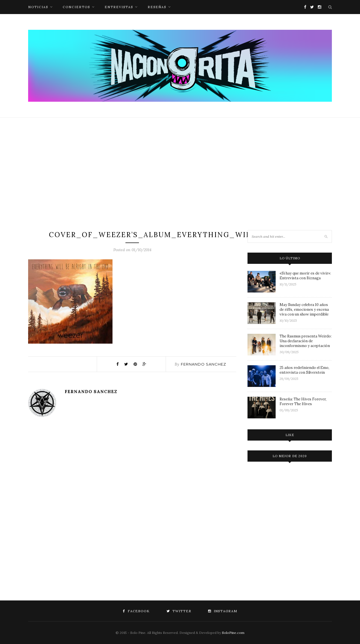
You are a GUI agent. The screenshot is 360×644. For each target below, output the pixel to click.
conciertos (76, 7)
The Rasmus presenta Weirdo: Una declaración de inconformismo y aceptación (306, 341)
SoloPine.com (233, 633)
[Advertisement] (180, 174)
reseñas (157, 7)
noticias (38, 7)
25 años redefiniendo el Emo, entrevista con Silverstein (304, 370)
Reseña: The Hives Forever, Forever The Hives (303, 402)
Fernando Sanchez (203, 364)
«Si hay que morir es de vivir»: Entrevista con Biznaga (305, 276)
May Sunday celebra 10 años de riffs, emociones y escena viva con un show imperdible (304, 309)
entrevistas (119, 7)
